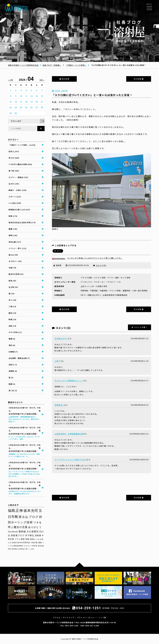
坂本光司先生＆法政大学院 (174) (22, 222)
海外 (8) (12, 345)
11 (26, 96)
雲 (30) (11, 294)
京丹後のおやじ (61, 338)
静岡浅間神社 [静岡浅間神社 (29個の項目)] (19, 546)
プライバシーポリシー (86, 618)
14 (42, 96)
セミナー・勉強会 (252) (18, 177)
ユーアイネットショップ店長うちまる (71, 460)
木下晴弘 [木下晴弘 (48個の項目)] (30, 535)
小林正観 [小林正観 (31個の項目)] (34, 543)
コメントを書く (141, 327)
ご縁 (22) (12, 306)
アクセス (57, 618)
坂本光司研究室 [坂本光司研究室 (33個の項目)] (24, 543)
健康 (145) (13, 229)
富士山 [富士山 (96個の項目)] (23, 517)
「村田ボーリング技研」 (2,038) (22, 145)
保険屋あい (59, 405)
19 (31, 102)
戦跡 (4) (12, 384)
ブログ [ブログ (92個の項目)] (34, 517)
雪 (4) (11, 377)
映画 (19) (12, 319)
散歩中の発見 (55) (16, 274)
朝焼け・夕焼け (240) (18, 190)
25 (26, 107)
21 (42, 102)
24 (21, 107)
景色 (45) (12, 281)
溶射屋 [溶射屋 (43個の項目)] (38, 535)
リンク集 (102, 618)
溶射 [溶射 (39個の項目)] (27, 539)
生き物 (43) (13, 287)
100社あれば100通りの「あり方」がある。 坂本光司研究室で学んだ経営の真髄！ (25, 415)
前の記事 (64, 79)
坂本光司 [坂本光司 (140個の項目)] (31, 511)
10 (21, 96)
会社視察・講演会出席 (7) (19, 358)
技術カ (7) (13, 365)
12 (31, 96)
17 (21, 102)
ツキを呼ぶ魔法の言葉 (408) (20, 164)
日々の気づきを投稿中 (129, 31)
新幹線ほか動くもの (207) (19, 210)
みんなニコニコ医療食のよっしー (69, 381)
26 (31, 107)
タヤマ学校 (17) (15, 332)
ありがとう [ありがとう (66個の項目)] (35, 527)
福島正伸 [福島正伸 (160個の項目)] (16, 511)
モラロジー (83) (15, 261)
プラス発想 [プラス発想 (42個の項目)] (20, 539)
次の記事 (139, 79)
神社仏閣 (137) (15, 242)
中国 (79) (12, 268)
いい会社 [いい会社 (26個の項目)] (31, 549)
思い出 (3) (13, 390)
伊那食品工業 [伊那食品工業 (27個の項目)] (23, 549)
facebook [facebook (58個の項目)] (13, 532)
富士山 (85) (13, 255)
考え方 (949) (14, 158)
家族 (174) (13, 216)
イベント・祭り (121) (18, 248)
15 (11, 102)
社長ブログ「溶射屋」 (52, 65)
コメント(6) (101, 265)
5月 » (42, 80)
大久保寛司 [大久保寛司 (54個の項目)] (33, 532)
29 (11, 113)
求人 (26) (12, 300)
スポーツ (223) (15, 197)
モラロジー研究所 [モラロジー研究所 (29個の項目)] (31, 546)
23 (16, 107)
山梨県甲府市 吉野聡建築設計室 (69, 434)
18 (26, 102)
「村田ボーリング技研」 (76, 65)
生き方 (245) (14, 184)
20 (37, 102)
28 (42, 107)
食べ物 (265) (14, 171)
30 (16, 113)
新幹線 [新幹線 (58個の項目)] (22, 532)
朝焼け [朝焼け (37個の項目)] (33, 539)
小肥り (57, 361)
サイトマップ (69, 618)
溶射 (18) (12, 326)
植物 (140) (13, 235)
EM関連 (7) (13, 352)
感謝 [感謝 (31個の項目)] (40, 543)
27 (37, 107)
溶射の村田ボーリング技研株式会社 (23, 65)
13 (37, 96)
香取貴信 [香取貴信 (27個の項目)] (15, 549)
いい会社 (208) (15, 203)
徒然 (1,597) (14, 151)
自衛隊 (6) (13, 371)
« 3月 (11, 80)
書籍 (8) (12, 339)
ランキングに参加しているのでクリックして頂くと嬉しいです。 (87, 258)
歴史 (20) (12, 313)
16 (16, 102)
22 (11, 107)
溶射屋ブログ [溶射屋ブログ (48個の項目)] (18, 535)
